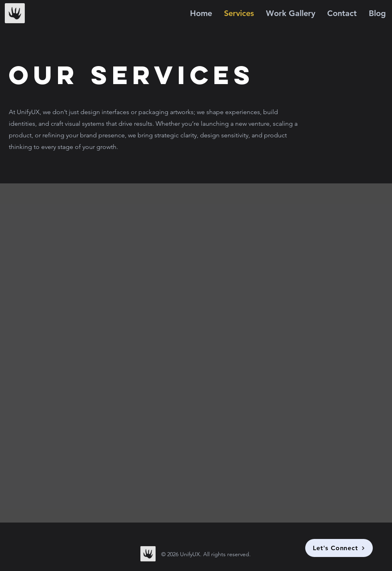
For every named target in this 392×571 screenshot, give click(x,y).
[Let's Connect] (339, 548)
